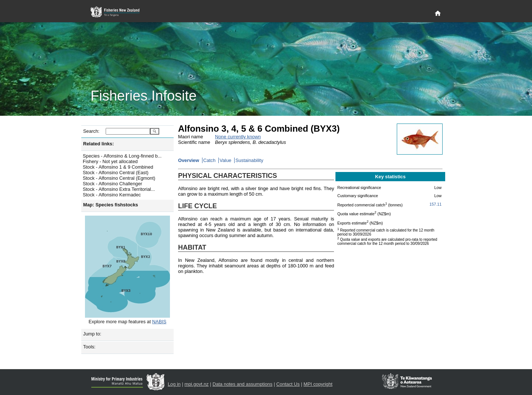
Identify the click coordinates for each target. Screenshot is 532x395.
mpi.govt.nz (196, 384)
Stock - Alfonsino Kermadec (112, 195)
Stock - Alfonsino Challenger (112, 184)
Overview (189, 160)
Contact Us (288, 384)
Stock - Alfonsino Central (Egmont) (119, 178)
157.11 (436, 204)
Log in (174, 384)
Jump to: (92, 334)
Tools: (89, 347)
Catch (209, 160)
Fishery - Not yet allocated (110, 161)
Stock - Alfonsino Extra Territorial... (119, 189)
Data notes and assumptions (242, 384)
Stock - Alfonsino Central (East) (116, 173)
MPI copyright (318, 384)
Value (225, 160)
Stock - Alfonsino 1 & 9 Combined (118, 167)
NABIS (159, 322)
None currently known (238, 137)
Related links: (98, 144)
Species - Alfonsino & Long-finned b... (122, 156)
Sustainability (249, 160)
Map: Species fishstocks (111, 205)
